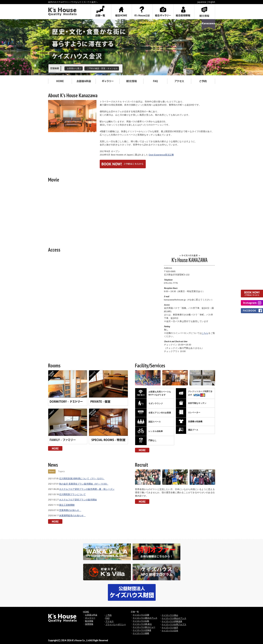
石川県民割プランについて (72, 494)
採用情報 (89, 624)
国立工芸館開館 (67, 505)
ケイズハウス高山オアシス (174, 618)
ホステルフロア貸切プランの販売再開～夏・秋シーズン (87, 489)
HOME (86, 612)
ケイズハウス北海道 (142, 630)
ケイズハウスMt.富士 (142, 624)
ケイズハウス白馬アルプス (174, 624)
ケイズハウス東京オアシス (145, 618)
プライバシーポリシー (116, 624)
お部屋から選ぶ (74, 68)
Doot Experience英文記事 (161, 155)
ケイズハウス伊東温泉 (172, 621)
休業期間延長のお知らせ (72, 515)
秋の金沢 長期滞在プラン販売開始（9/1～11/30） (84, 484)
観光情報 (89, 621)
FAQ (108, 618)
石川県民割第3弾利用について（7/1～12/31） (82, 478)
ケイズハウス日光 (170, 631)
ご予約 (109, 615)
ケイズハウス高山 (170, 615)
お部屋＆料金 (91, 615)
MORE (55, 448)
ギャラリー (90, 618)
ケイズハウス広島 (141, 621)
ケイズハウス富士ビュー (144, 627)
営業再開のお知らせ (70, 510)
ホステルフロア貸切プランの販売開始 (78, 500)
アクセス (110, 621)
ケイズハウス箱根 (141, 633)
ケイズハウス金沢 (170, 627)
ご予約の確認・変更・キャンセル (102, 68)
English (212, 2)
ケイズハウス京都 (141, 615)
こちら (205, 333)
